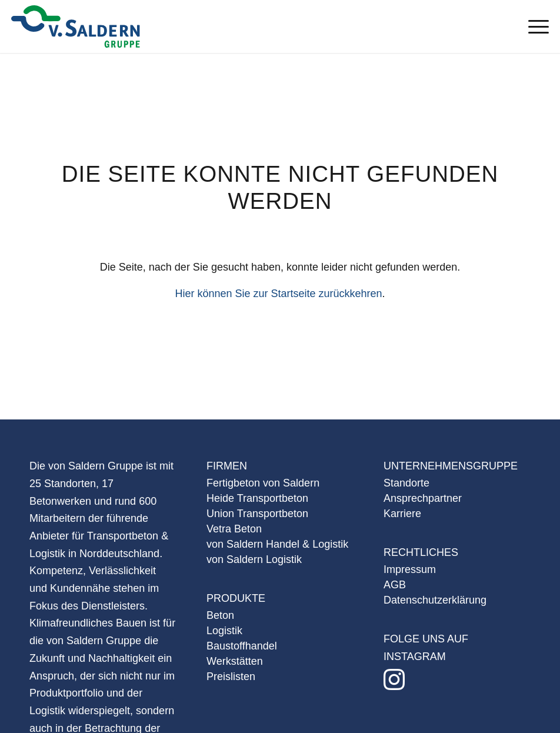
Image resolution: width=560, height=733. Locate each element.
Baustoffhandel (242, 646)
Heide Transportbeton (257, 498)
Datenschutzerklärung (435, 600)
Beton (220, 615)
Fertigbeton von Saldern (263, 483)
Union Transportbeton (257, 514)
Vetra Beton (234, 529)
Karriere (402, 514)
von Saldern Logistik (254, 559)
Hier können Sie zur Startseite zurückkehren (278, 294)
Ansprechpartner (423, 498)
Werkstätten (235, 661)
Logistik (224, 631)
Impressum (410, 569)
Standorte (406, 483)
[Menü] (533, 26)
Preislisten (231, 677)
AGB (395, 585)
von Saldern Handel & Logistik (277, 544)
